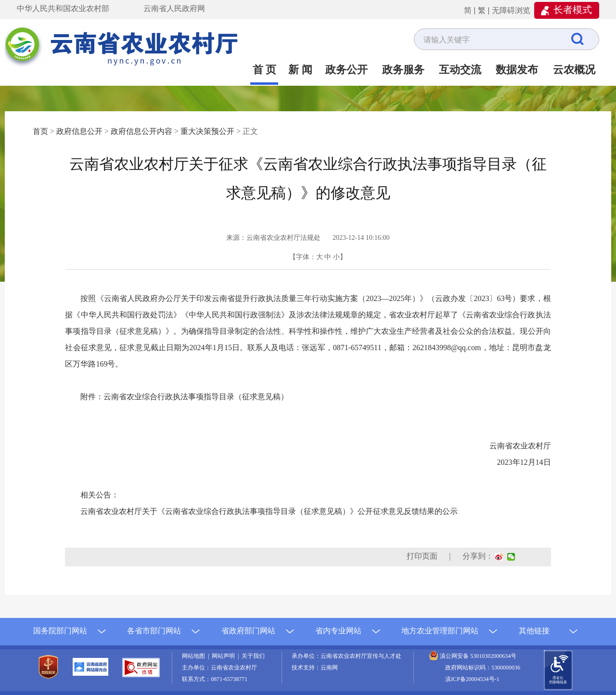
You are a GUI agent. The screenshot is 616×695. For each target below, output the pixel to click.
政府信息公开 (79, 131)
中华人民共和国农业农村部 (63, 8)
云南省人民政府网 (174, 8)
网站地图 (195, 656)
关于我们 (253, 656)
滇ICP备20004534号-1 (472, 679)
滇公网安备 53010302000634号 (478, 656)
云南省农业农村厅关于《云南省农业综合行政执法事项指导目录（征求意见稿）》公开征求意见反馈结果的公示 (269, 511)
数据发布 (517, 70)
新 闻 (300, 70)
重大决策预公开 (207, 131)
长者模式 (573, 10)
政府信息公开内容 (141, 131)
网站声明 (225, 656)
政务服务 (403, 70)
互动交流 (460, 70)
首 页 (265, 70)
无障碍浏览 (511, 10)
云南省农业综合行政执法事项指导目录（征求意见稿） (196, 397)
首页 (40, 131)
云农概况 (574, 70)
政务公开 (346, 70)
